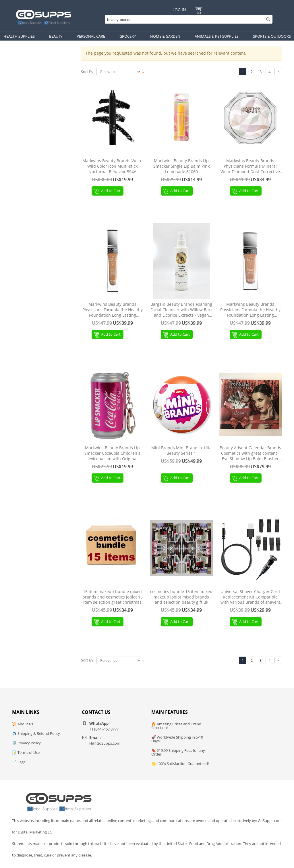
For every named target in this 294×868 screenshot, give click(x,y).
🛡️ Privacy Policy (26, 743)
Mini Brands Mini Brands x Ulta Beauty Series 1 (181, 451)
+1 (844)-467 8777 (104, 729)
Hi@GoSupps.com (105, 743)
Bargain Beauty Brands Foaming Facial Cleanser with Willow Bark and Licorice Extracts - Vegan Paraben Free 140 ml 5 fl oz (181, 310)
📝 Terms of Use (26, 752)
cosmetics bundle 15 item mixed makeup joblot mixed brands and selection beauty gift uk (181, 597)
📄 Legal (19, 762)
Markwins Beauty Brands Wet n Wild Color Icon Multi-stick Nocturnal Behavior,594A (113, 166)
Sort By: (88, 72)
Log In (179, 10)
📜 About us (23, 724)
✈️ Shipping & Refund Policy (36, 733)
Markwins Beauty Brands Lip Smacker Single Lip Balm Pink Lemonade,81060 (181, 166)
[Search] (187, 19)
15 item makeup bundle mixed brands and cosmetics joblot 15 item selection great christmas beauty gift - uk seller (113, 597)
